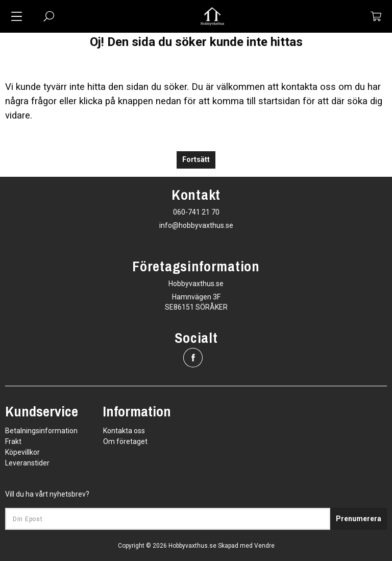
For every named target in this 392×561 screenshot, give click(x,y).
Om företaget (125, 441)
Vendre (264, 546)
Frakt (13, 441)
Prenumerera (359, 519)
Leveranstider (27, 463)
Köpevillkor (22, 452)
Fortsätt (196, 160)
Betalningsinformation (41, 431)
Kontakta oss (124, 431)
